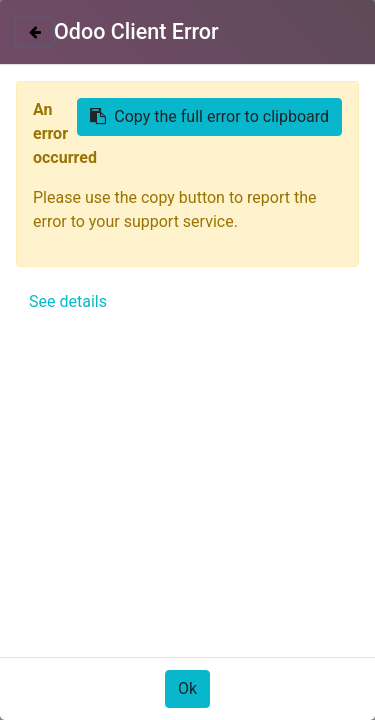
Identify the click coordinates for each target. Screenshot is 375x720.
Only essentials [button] (222, 673)
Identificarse (304, 47)
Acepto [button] (310, 673)
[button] (41, 497)
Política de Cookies (83, 615)
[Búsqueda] (339, 190)
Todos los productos (88, 228)
